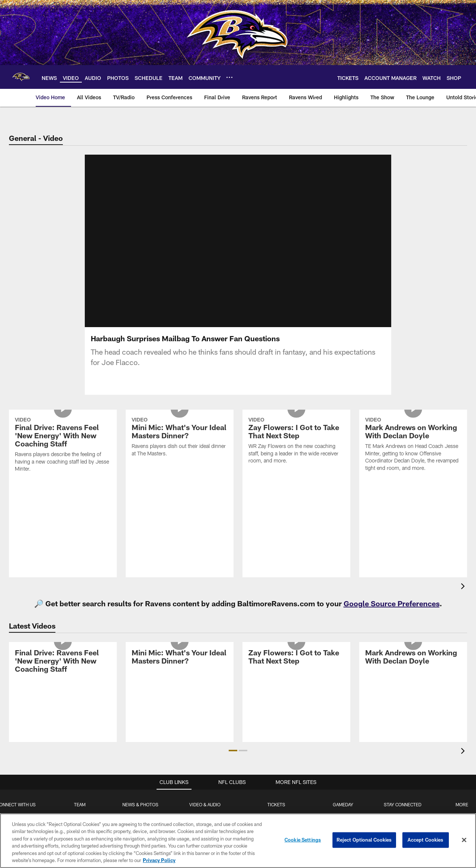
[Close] (464, 840)
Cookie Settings (303, 840)
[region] (238, 841)
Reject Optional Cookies (364, 840)
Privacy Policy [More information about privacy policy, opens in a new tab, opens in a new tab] (159, 860)
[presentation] (464, 587)
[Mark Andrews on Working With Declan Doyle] (413, 445)
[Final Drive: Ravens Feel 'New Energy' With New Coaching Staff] (63, 446)
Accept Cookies (426, 840)
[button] (233, 751)
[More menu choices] (229, 77)
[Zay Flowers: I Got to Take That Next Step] (296, 441)
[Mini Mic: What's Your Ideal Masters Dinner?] (180, 438)
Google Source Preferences (392, 603)
